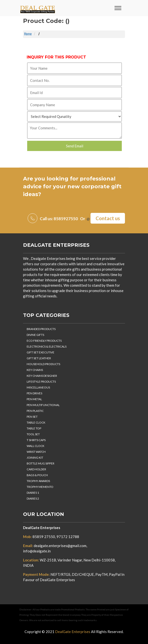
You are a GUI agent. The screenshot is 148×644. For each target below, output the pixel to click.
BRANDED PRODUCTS (41, 329)
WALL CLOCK (36, 446)
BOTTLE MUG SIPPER (41, 463)
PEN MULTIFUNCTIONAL (43, 405)
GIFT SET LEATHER (39, 358)
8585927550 (66, 219)
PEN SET (32, 417)
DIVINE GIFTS (35, 335)
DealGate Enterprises (56, 245)
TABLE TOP (34, 428)
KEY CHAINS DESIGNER (42, 376)
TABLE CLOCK (36, 422)
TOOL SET (33, 434)
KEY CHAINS (35, 370)
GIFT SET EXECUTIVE (41, 352)
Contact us (108, 218)
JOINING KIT (35, 458)
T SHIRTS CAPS (36, 440)
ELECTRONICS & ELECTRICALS (47, 346)
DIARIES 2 (33, 498)
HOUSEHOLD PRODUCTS (43, 364)
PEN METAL (34, 399)
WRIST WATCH (36, 452)
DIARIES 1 (33, 493)
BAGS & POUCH (37, 475)
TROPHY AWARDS (38, 481)
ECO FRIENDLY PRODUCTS (44, 341)
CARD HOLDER (36, 469)
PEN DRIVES (34, 393)
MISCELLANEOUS (38, 387)
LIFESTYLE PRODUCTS (41, 382)
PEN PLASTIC (35, 411)
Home (28, 34)
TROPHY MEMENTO (40, 487)
